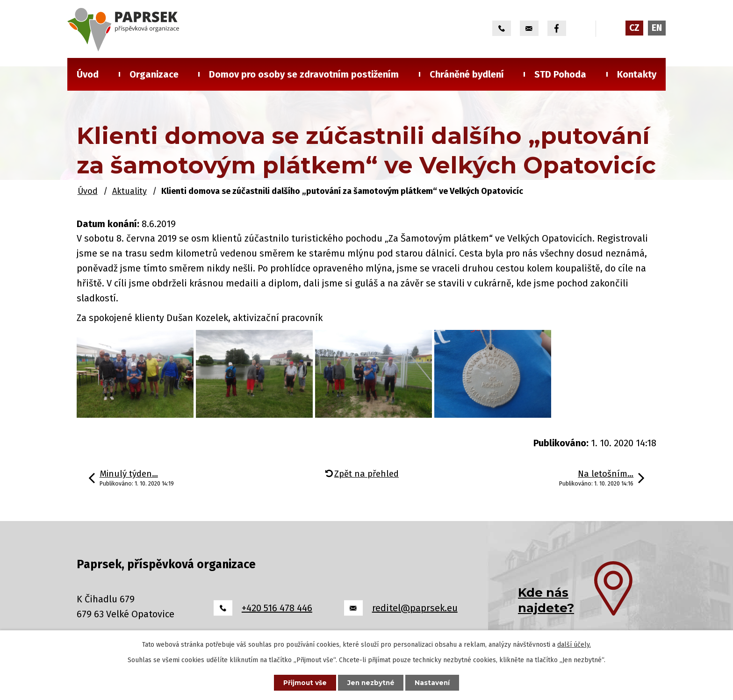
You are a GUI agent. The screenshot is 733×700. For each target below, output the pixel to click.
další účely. (574, 644)
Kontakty (637, 74)
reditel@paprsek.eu (415, 608)
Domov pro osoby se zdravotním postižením (304, 74)
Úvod (88, 74)
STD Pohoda (560, 74)
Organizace (154, 74)
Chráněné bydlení (467, 74)
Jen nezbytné (371, 682)
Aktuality (129, 191)
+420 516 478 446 (277, 608)
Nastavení (435, 682)
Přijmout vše (303, 682)
